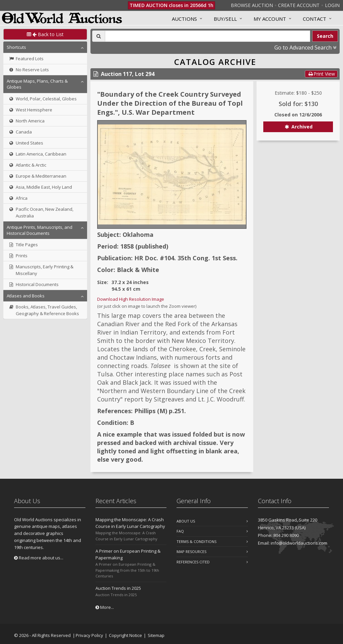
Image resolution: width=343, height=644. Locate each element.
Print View (321, 74)
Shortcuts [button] (16, 47)
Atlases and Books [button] (26, 296)
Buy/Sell (225, 19)
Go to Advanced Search (305, 48)
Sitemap (156, 635)
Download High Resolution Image (131, 299)
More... (105, 607)
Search (325, 36)
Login (332, 5)
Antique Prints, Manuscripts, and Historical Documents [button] (40, 230)
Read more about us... (39, 558)
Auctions (184, 19)
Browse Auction (252, 5)
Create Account (299, 5)
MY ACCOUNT (270, 19)
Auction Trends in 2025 (118, 588)
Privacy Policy (89, 635)
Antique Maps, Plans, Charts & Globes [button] (37, 84)
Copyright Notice (125, 635)
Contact (315, 19)
